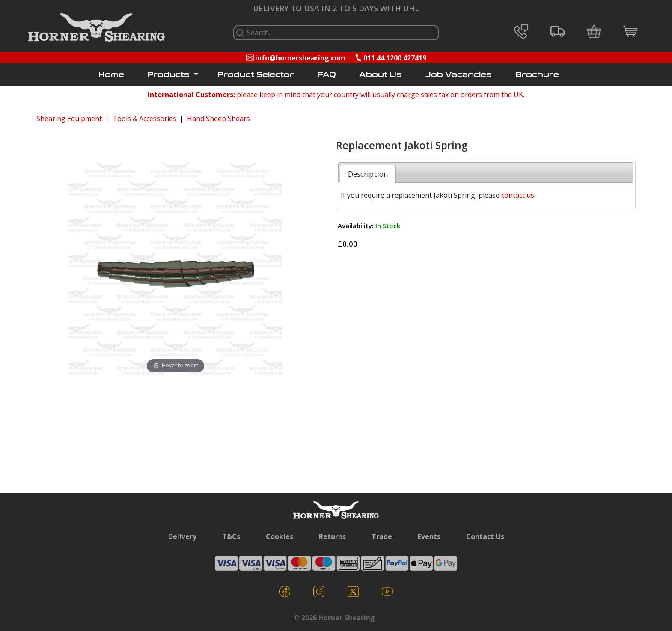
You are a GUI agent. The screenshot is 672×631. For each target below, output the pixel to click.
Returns (332, 536)
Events (429, 536)
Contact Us (485, 536)
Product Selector (256, 75)
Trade (382, 536)
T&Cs (231, 536)
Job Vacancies (459, 75)
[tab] (368, 174)
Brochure (537, 75)
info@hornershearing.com (300, 58)
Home (111, 75)
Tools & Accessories (144, 119)
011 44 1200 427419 (395, 58)
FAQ (327, 75)
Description (368, 174)
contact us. (518, 195)
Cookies (280, 536)
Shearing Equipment (69, 119)
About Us (381, 75)
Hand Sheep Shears (219, 119)
